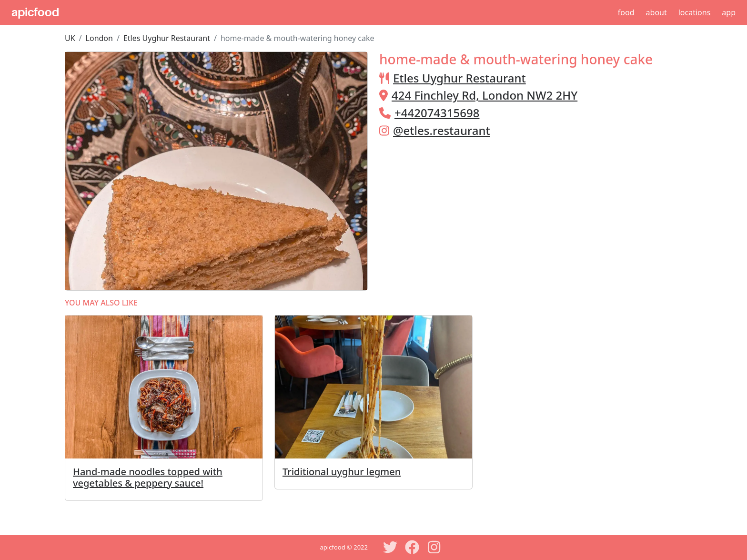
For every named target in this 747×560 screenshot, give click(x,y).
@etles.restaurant (442, 130)
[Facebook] (412, 547)
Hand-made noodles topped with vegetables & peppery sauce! (148, 477)
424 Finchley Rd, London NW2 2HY (485, 95)
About (656, 12)
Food (626, 12)
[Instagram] (434, 547)
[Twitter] (390, 547)
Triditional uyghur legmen (342, 472)
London (99, 38)
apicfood (35, 12)
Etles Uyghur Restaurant (167, 38)
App (729, 12)
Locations (695, 12)
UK (70, 38)
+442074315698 (437, 113)
